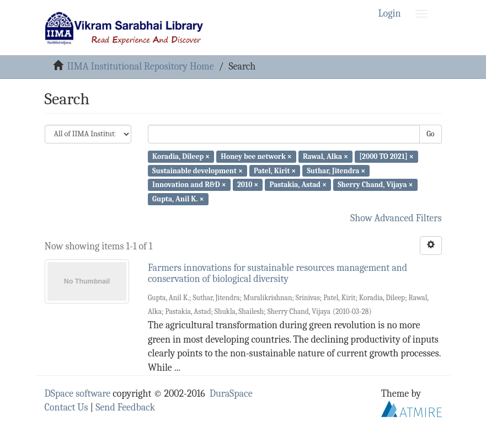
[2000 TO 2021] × (386, 156)
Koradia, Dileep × (181, 156)
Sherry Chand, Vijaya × (375, 185)
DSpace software (78, 394)
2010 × (248, 185)
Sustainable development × (197, 170)
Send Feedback (125, 407)
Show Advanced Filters (396, 218)
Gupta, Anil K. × (178, 199)
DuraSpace (231, 394)
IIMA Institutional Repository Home (140, 66)
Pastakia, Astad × (298, 185)
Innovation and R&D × (189, 185)
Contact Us (66, 407)
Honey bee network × (256, 156)
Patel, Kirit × (275, 170)
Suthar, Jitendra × (336, 170)
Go (430, 134)
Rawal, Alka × (325, 156)
